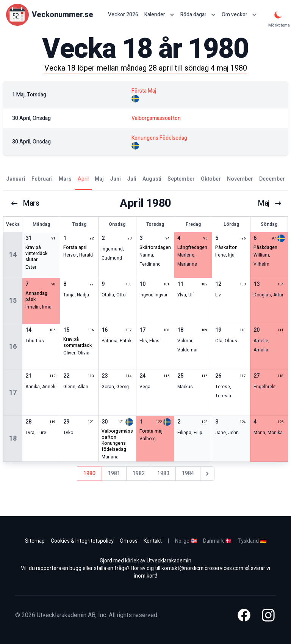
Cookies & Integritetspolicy (82, 541)
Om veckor (239, 15)
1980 (89, 473)
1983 (163, 473)
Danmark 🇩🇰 (217, 541)
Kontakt (153, 541)
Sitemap (35, 541)
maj (270, 203)
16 (13, 347)
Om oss (129, 541)
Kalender (159, 15)
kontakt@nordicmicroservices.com (202, 568)
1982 (139, 473)
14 (13, 255)
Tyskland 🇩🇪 (252, 541)
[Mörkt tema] (278, 15)
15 (13, 301)
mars (25, 203)
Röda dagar (198, 15)
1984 (188, 473)
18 (13, 439)
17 (13, 393)
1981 (114, 473)
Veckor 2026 (123, 15)
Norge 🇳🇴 (186, 541)
